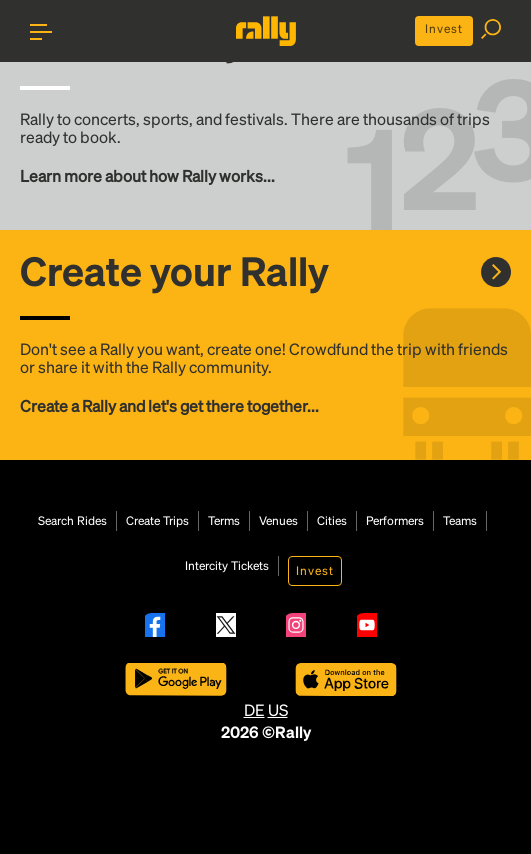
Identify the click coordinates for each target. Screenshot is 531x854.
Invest (444, 28)
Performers (395, 521)
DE (254, 709)
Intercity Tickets (227, 566)
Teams (460, 521)
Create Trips (157, 521)
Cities (332, 521)
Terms (224, 521)
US (278, 709)
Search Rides (72, 521)
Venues (278, 521)
